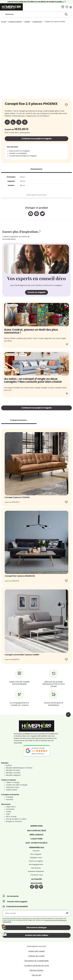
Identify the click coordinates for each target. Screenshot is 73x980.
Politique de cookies (36, 956)
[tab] (36, 169)
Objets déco (11, 807)
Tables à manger (13, 783)
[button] (31, 214)
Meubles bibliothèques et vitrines (19, 768)
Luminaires (10, 809)
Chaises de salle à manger (17, 785)
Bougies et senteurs (14, 822)
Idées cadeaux (36, 835)
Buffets (9, 765)
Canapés (10, 797)
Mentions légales (37, 970)
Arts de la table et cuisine (16, 819)
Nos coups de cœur (37, 831)
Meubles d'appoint (13, 775)
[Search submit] (66, 14)
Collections (36, 839)
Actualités (37, 879)
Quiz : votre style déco (36, 843)
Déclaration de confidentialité (36, 961)
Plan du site (36, 975)
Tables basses (12, 790)
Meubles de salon (13, 770)
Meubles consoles (13, 773)
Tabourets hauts (13, 787)
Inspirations (36, 826)
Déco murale (11, 817)
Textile (8, 812)
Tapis (8, 814)
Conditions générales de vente (36, 966)
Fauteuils (9, 800)
